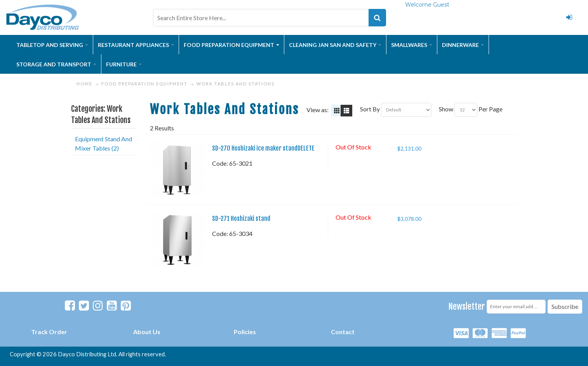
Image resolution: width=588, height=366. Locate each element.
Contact (343, 332)
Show (446, 109)
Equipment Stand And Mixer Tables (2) (104, 143)
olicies (247, 332)
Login (569, 17)
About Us (147, 332)
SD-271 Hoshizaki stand (241, 219)
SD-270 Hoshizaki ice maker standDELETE (263, 148)
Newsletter (467, 306)
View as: (317, 110)
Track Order (49, 332)
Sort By (370, 109)
